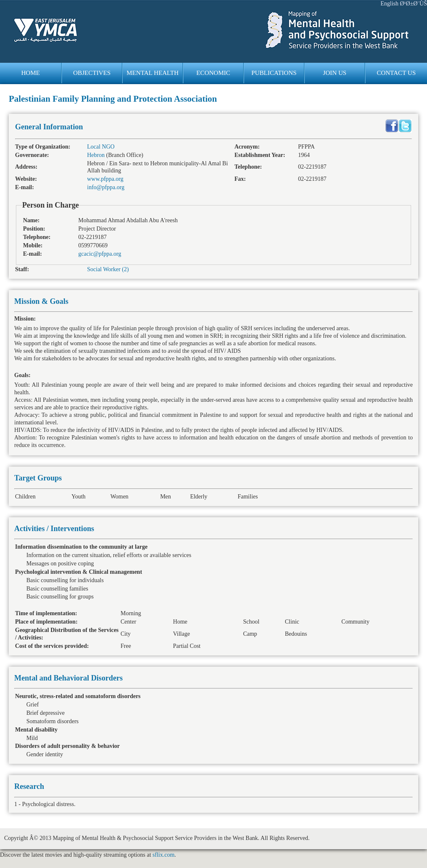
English (390, 4)
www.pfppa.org (105, 179)
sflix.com (163, 855)
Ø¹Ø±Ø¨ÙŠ (413, 4)
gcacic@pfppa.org (100, 254)
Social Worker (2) (108, 269)
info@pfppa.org (106, 187)
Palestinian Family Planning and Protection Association (113, 99)
